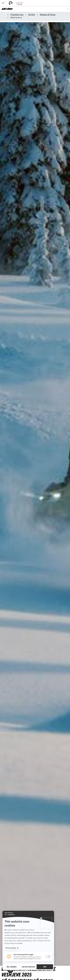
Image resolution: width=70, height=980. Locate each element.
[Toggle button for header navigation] (3, 3)
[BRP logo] (11, 3)
